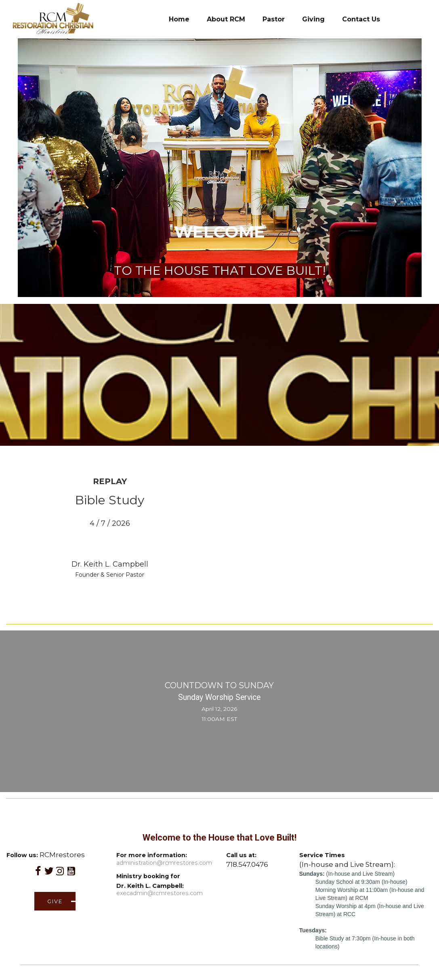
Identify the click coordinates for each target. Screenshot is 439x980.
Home (179, 19)
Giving (313, 19)
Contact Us (361, 19)
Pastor (274, 19)
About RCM (226, 19)
